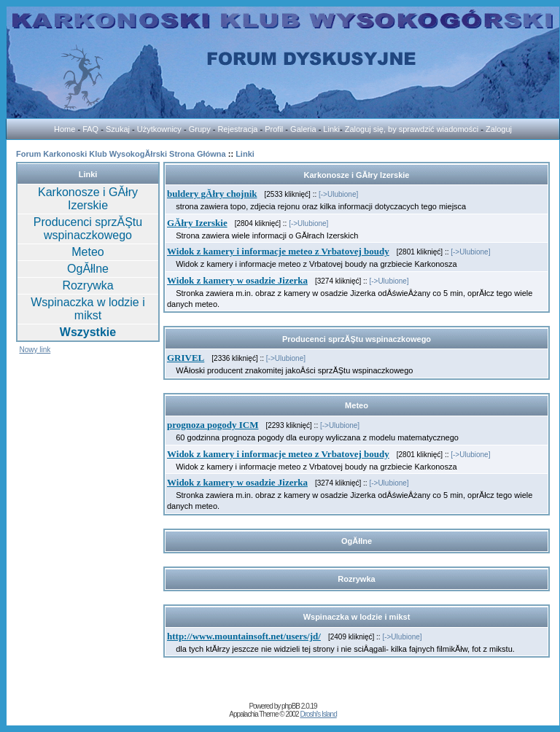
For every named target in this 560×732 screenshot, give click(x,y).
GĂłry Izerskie (197, 223)
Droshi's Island (318, 714)
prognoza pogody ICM (213, 425)
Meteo (87, 252)
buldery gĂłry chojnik (212, 194)
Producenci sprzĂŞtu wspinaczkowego (88, 229)
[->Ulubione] (338, 194)
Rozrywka (87, 285)
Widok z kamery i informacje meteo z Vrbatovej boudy (278, 251)
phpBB (291, 706)
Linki (245, 154)
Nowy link (35, 350)
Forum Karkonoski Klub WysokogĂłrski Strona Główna (121, 154)
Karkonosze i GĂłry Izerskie (88, 199)
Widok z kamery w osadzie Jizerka (237, 280)
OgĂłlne (88, 269)
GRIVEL (186, 358)
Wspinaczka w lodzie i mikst (88, 309)
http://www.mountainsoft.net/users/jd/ (244, 636)
